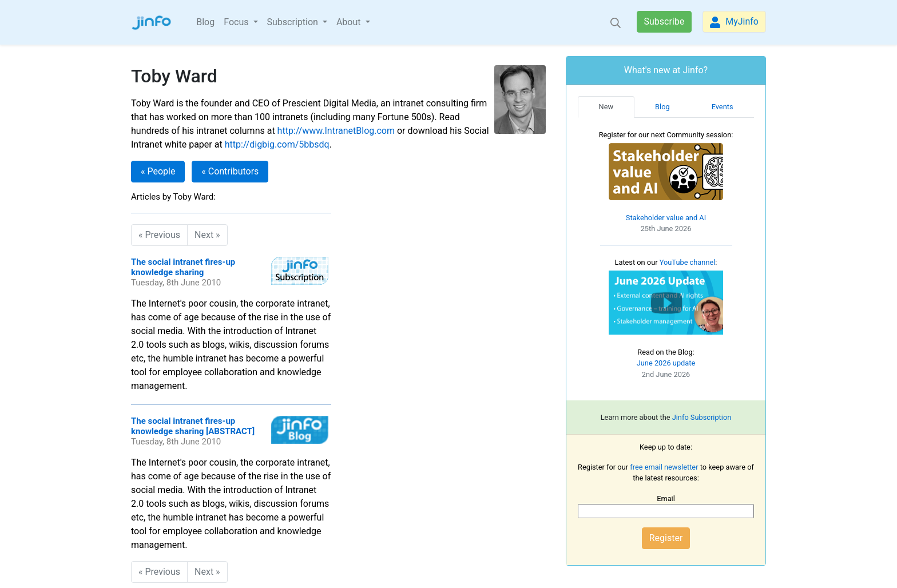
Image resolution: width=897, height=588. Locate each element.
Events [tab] (723, 107)
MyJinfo (734, 22)
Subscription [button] (294, 22)
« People (158, 171)
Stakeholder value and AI (666, 218)
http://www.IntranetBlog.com (336, 131)
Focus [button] (237, 22)
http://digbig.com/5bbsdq (277, 144)
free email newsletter (664, 467)
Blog (205, 22)
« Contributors (230, 171)
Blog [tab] (662, 107)
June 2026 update (666, 363)
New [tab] (606, 107)
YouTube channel (688, 262)
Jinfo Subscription (702, 417)
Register (666, 538)
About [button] (350, 22)
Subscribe (664, 21)
